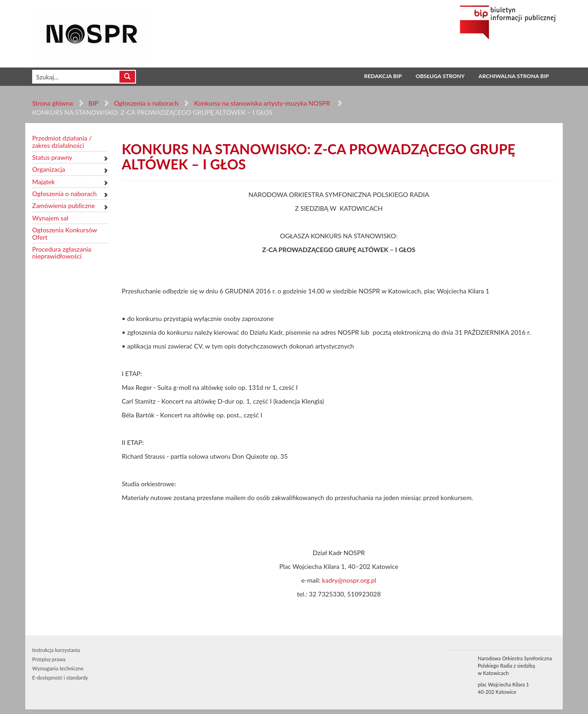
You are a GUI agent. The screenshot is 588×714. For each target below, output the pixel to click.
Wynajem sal (50, 218)
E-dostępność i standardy (60, 677)
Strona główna (53, 103)
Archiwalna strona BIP (514, 76)
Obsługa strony (440, 76)
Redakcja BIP (383, 76)
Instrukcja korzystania (56, 650)
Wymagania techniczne (58, 668)
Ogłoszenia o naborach (146, 103)
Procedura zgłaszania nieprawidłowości (62, 253)
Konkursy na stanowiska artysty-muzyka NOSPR (263, 103)
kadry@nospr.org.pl (349, 580)
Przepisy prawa (49, 659)
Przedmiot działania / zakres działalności (62, 142)
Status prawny (52, 157)
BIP (93, 103)
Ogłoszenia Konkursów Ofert (65, 233)
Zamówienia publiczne (64, 205)
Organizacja (49, 169)
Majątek (43, 182)
